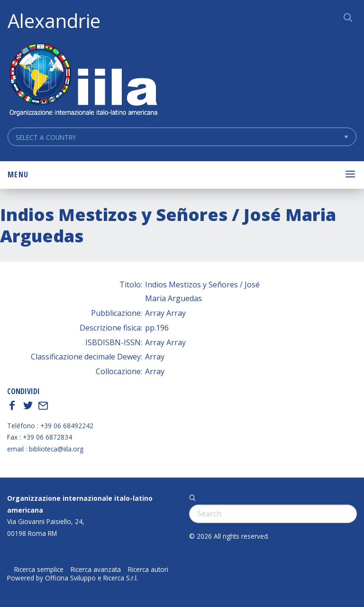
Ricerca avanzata (96, 570)
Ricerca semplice (39, 570)
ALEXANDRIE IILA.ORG (83, 81)
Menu (18, 175)
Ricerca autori (148, 570)
